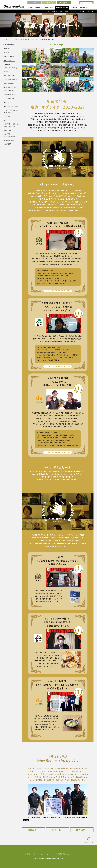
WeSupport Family (9, 140)
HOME (5, 40)
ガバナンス (74, 12)
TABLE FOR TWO (9, 45)
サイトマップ (50, 854)
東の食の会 (7, 49)
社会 (66, 12)
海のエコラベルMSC (10, 87)
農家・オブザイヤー (9, 60)
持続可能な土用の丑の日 (11, 106)
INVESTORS (49, 8)
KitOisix (6, 72)
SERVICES (39, 8)
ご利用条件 (28, 854)
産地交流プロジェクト (10, 95)
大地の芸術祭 (7, 144)
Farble (5, 120)
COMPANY (84, 8)
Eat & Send (7, 53)
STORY (30, 8)
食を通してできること (87, 12)
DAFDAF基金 (7, 130)
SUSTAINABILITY (62, 8)
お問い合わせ (49, 3)
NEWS (35, 3)
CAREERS (74, 8)
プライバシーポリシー (39, 854)
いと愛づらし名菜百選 (10, 79)
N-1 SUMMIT (7, 64)
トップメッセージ (51, 12)
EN (73, 3)
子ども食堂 (7, 116)
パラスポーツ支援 (9, 76)
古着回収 (6, 102)
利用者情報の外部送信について (64, 854)
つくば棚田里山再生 (9, 99)
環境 (61, 12)
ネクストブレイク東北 (10, 68)
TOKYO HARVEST (9, 56)
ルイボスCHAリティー (10, 83)
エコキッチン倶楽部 (9, 91)
